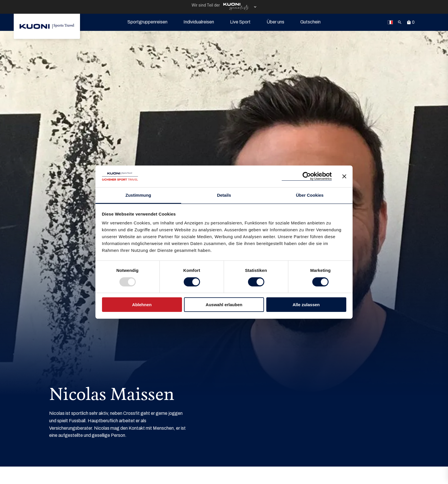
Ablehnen (142, 305)
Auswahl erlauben (224, 305)
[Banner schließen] (344, 176)
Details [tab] (224, 195)
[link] (47, 26)
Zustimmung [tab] (138, 195)
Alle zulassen (306, 305)
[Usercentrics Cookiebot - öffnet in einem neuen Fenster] (307, 176)
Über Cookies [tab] (310, 195)
